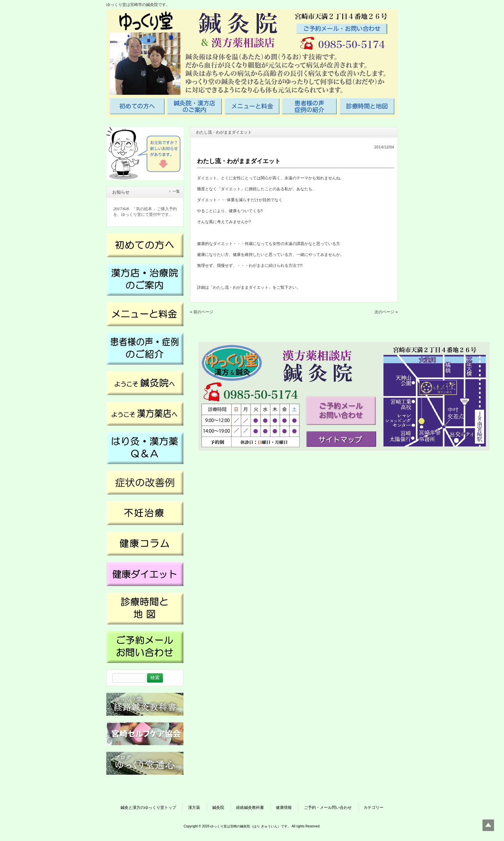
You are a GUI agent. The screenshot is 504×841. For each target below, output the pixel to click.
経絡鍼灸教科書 (250, 808)
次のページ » (386, 312)
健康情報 (284, 808)
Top (488, 825)
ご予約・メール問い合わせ (328, 808)
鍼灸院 (218, 808)
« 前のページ (202, 312)
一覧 (176, 191)
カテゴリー (374, 808)
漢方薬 (194, 808)
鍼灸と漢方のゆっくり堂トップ (148, 808)
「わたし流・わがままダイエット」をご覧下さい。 (255, 287)
